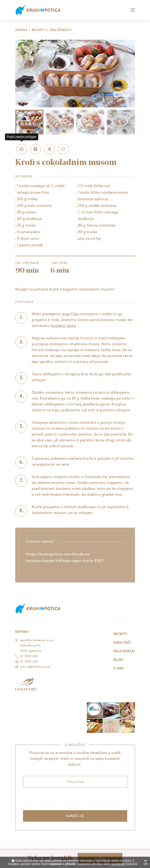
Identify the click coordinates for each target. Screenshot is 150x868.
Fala (75, 314)
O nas (118, 668)
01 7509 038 (29, 656)
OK (146, 862)
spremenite (118, 864)
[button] (22, 149)
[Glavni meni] (133, 10)
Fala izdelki (124, 651)
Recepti (39, 30)
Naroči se (75, 816)
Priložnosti (61, 30)
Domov (21, 30)
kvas (66, 314)
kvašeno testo (63, 326)
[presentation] (59, 799)
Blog (118, 660)
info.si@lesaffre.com (35, 667)
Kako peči (122, 643)
